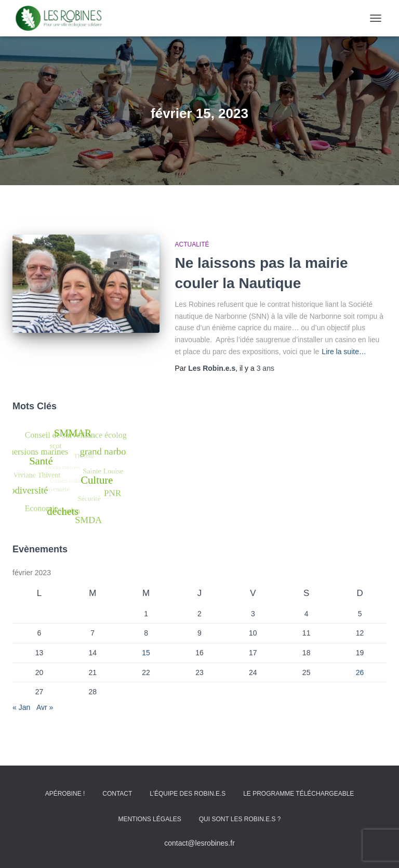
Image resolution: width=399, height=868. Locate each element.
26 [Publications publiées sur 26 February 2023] (360, 672)
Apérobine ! (65, 794)
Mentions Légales (149, 819)
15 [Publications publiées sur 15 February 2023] (146, 653)
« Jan (21, 707)
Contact (117, 794)
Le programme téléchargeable (298, 794)
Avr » (45, 707)
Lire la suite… (344, 352)
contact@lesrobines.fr (199, 843)
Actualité (192, 244)
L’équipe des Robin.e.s (188, 794)
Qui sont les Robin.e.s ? (240, 819)
